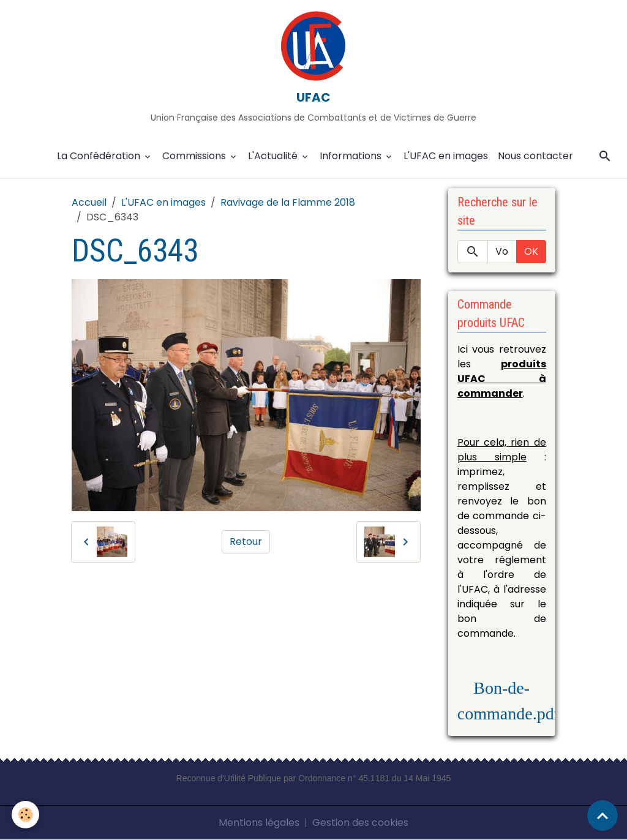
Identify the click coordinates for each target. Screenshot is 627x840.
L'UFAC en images (446, 156)
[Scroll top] (603, 816)
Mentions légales (259, 823)
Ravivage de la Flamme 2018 (288, 202)
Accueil (89, 202)
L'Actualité (274, 156)
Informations (352, 156)
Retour (246, 542)
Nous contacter (535, 156)
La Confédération (100, 156)
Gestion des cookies (360, 823)
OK (531, 251)
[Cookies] (26, 815)
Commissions (195, 156)
